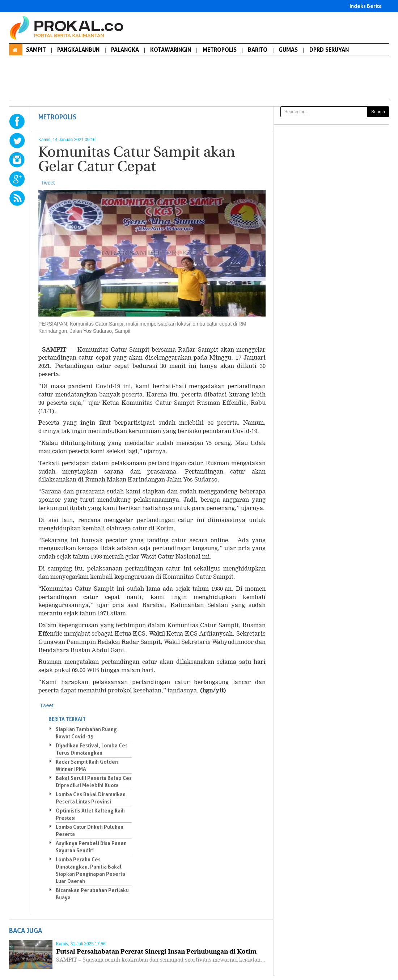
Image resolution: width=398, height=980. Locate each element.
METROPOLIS (220, 50)
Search (378, 112)
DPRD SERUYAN (329, 50)
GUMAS (288, 50)
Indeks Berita (366, 6)
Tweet (48, 183)
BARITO (258, 50)
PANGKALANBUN (78, 50)
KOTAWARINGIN (171, 50)
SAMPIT (36, 50)
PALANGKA (125, 50)
